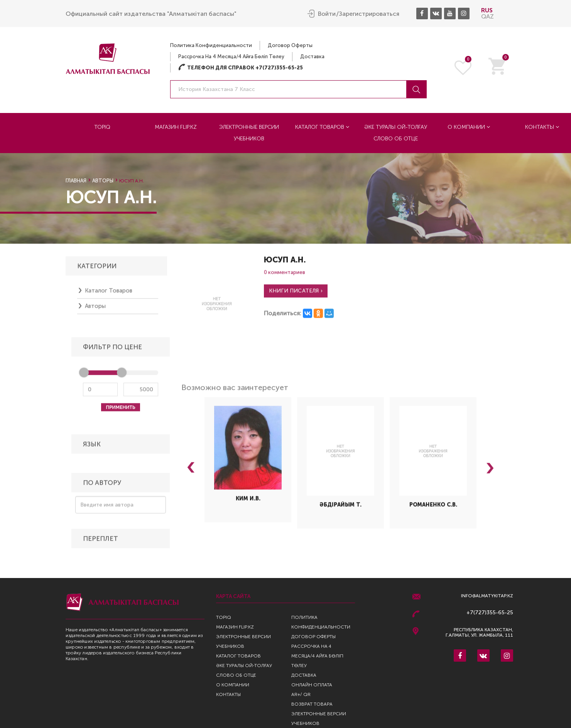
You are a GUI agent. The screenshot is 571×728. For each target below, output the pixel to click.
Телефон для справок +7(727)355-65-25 (241, 68)
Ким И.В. (248, 501)
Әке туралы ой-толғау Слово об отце (396, 133)
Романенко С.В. (433, 508)
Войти (327, 14)
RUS (487, 10)
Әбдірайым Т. (340, 508)
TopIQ (102, 127)
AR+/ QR (301, 694)
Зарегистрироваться (369, 14)
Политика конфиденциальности (211, 45)
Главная (76, 181)
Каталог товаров (322, 127)
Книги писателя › (296, 293)
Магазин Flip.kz (176, 127)
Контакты (228, 694)
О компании (469, 127)
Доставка (312, 56)
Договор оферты (290, 45)
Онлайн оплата (312, 685)
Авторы (103, 181)
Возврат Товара (312, 704)
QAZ (487, 16)
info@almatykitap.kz (487, 596)
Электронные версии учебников (249, 133)
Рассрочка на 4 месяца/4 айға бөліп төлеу (231, 56)
